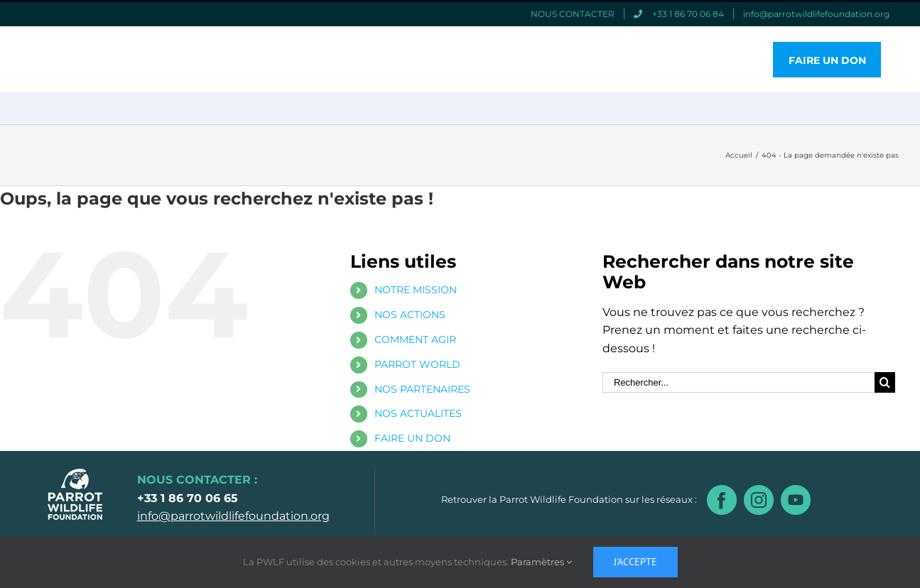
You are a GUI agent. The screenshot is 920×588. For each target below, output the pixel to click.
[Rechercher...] (738, 382)
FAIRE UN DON (412, 438)
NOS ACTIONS (410, 315)
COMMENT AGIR (415, 339)
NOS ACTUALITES (418, 413)
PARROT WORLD (417, 364)
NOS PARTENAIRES (422, 389)
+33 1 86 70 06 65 (188, 498)
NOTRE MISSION (416, 290)
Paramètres (541, 562)
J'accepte (635, 562)
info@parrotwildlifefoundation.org (233, 516)
